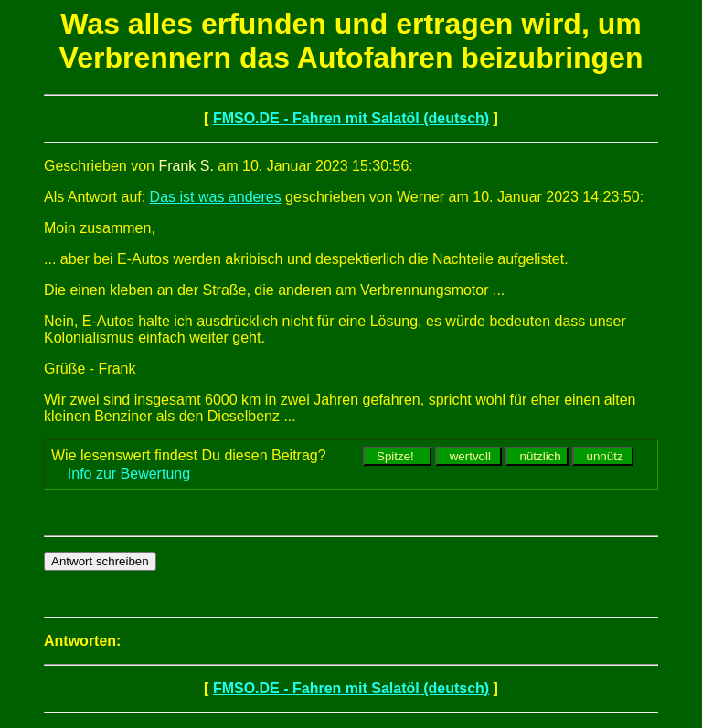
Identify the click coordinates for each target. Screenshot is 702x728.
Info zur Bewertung (129, 474)
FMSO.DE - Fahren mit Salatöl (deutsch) (351, 118)
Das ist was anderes (216, 197)
